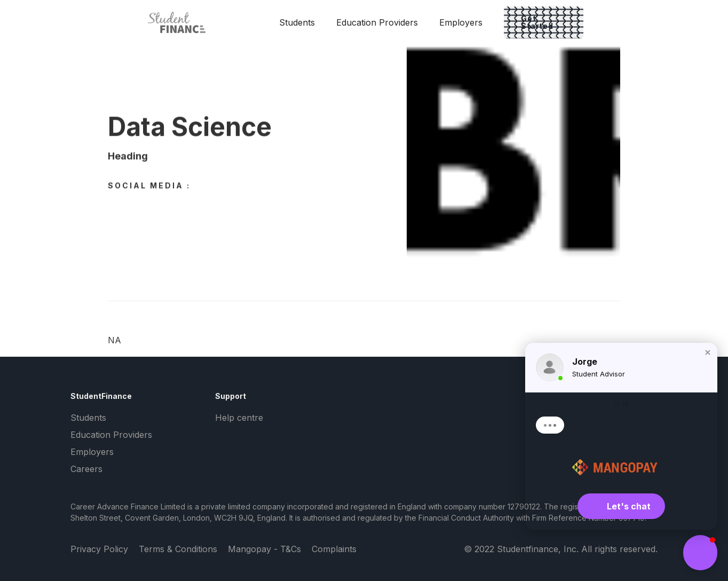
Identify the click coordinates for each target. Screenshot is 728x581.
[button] (708, 352)
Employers (461, 22)
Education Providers (377, 22)
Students (297, 22)
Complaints (334, 549)
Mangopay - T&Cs (264, 549)
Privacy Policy (99, 549)
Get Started (537, 22)
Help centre (239, 418)
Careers (86, 469)
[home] (185, 22)
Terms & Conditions (178, 549)
